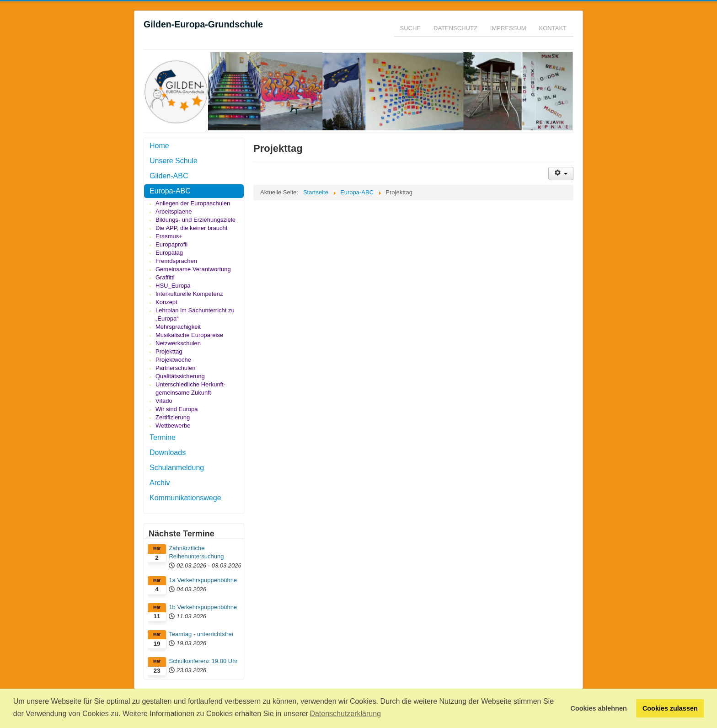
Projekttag (169, 351)
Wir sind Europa (177, 409)
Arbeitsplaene (174, 211)
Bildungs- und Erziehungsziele (195, 220)
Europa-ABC (170, 191)
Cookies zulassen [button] (670, 708)
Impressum (508, 28)
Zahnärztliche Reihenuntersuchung (196, 552)
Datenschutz (455, 28)
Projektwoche (173, 360)
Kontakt (553, 28)
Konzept (166, 302)
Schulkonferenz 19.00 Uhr (203, 661)
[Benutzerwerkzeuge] (561, 174)
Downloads (168, 452)
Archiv (160, 483)
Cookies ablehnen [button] (599, 708)
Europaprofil (171, 244)
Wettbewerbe (173, 426)
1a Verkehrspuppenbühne (203, 580)
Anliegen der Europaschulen (193, 203)
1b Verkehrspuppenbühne (203, 607)
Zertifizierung (173, 417)
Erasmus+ (169, 236)
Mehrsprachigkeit (178, 327)
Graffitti (165, 277)
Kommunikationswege (185, 498)
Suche (411, 28)
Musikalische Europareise (189, 335)
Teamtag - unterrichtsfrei (201, 634)
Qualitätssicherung (180, 376)
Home (159, 146)
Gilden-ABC (169, 176)
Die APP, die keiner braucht (191, 228)
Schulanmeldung (177, 468)
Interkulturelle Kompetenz (189, 294)
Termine (163, 437)
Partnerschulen (175, 368)
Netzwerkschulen (178, 343)
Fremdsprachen (176, 261)
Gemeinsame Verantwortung (193, 269)
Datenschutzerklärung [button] (345, 714)
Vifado (164, 401)
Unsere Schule (174, 161)
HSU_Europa (173, 286)
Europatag (169, 253)
